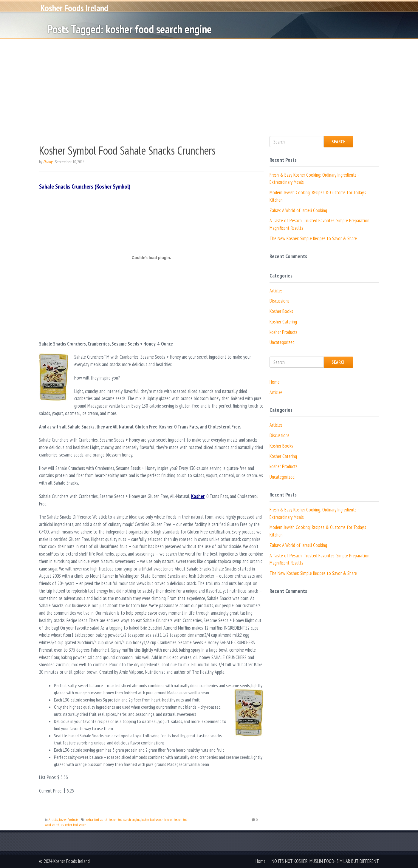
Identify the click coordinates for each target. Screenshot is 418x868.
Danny (48, 162)
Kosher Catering (283, 322)
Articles (53, 820)
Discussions (280, 301)
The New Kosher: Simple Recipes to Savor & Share (313, 238)
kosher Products (69, 820)
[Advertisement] (209, 84)
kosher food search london (157, 820)
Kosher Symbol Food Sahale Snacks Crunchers (127, 150)
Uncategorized (282, 342)
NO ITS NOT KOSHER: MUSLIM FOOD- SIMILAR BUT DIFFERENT (325, 861)
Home (275, 382)
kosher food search (97, 820)
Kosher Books (281, 311)
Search (339, 142)
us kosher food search (74, 825)
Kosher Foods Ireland (74, 11)
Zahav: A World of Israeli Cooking (298, 210)
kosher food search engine (124, 820)
